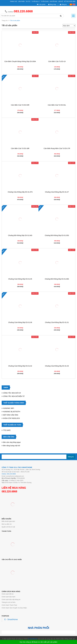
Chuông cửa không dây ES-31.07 (57, 192)
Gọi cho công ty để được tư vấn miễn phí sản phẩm (38, 642)
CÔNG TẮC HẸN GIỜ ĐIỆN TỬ (14, 396)
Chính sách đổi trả (8, 594)
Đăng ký (63, 4)
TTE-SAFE (7, 430)
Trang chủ (14, 1)
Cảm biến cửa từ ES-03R (20, 105)
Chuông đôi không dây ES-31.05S (57, 235)
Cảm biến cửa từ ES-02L (57, 105)
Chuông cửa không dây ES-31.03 (57, 366)
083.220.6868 (9, 491)
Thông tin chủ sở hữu (9, 602)
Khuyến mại (53, 1)
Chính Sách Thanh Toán (9, 605)
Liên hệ (61, 1)
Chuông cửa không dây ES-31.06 (20, 322)
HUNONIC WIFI (9, 408)
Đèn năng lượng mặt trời (12, 446)
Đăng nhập (52, 4)
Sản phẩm (21, 1)
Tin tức (28, 1)
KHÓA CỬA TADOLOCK (11, 418)
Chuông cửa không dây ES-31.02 (20, 366)
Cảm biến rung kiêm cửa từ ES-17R (57, 148)
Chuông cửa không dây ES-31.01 (57, 322)
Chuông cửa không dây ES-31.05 (20, 279)
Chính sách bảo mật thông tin (11, 600)
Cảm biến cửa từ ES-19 (57, 61)
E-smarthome (33, 639)
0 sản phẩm (42, 4)
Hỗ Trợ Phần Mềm (70, 1)
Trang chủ (5, 21)
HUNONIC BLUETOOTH (12, 412)
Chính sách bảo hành (8, 597)
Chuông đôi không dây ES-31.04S (20, 235)
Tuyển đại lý (36, 1)
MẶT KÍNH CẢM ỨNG (11, 415)
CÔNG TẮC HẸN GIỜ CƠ (12, 393)
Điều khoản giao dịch (8, 521)
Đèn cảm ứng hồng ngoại (12, 442)
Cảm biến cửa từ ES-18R (20, 148)
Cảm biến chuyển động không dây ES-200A (20, 61)
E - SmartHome (11, 619)
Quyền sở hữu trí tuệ (8, 527)
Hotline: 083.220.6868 (9, 474)
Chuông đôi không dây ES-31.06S (57, 279)
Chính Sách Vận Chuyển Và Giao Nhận (14, 608)
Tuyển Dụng (45, 1)
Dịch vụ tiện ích (7, 524)
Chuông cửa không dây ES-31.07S (20, 192)
